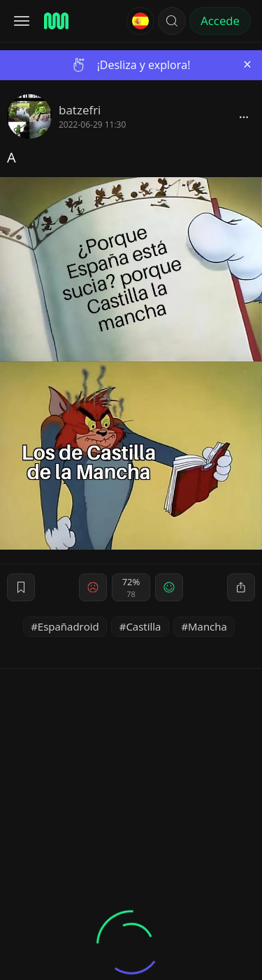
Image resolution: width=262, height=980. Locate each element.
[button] (172, 21)
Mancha (208, 626)
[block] (244, 116)
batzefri (80, 110)
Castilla (143, 626)
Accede (220, 21)
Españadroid (68, 626)
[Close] (247, 65)
